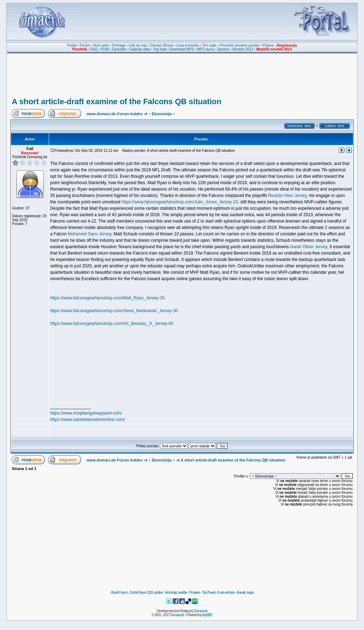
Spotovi (223, 49)
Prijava (268, 45)
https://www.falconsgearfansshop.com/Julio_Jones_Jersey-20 (180, 202)
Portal (72, 45)
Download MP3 (182, 49)
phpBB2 (207, 615)
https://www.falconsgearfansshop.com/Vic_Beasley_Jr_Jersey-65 (112, 324)
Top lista (160, 49)
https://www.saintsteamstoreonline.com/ (88, 420)
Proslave (195, 592)
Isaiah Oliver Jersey (309, 247)
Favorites (119, 49)
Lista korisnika (188, 45)
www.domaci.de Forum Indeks (114, 114)
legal (250, 592)
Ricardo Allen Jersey (287, 196)
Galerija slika (140, 49)
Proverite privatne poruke (240, 45)
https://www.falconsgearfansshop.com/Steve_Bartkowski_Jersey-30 (114, 311)
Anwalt (241, 592)
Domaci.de (201, 611)
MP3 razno (205, 49)
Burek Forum (119, 592)
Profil (105, 49)
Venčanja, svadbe (176, 592)
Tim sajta (209, 45)
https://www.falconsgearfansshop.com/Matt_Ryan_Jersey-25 (107, 298)
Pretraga (119, 45)
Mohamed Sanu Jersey (89, 234)
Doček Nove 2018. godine (146, 592)
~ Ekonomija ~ (162, 114)
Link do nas (138, 45)
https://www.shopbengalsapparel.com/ (86, 413)
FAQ (94, 49)
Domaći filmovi (162, 45)
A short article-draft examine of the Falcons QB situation (117, 102)
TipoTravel (209, 592)
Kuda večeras (226, 592)
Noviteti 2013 (243, 49)
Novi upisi (101, 45)
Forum (85, 45)
